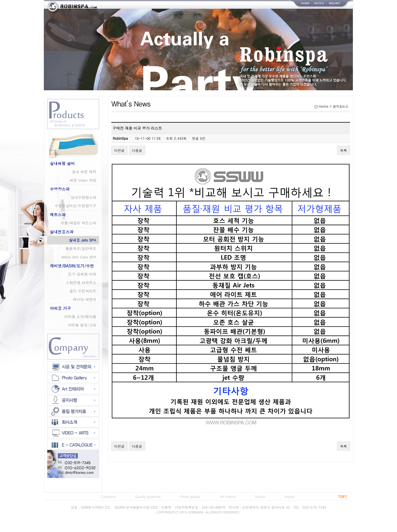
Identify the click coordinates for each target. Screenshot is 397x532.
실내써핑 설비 (63, 163)
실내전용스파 (62, 232)
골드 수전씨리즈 (83, 291)
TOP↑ (343, 496)
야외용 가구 (61, 308)
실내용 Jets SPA (82, 240)
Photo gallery (190, 496)
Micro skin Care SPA (79, 257)
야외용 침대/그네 (82, 325)
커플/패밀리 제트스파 (79, 223)
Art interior (228, 496)
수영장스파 (60, 189)
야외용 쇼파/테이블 (80, 316)
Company (108, 496)
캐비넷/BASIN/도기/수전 (72, 266)
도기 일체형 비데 (82, 274)
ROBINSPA (196, 512)
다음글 (137, 150)
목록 (344, 150)
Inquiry (290, 496)
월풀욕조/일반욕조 (81, 248)
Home (324, 106)
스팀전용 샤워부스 (81, 282)
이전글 (119, 150)
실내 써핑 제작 (84, 172)
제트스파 (58, 215)
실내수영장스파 (84, 197)
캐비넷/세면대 (84, 299)
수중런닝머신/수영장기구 (75, 206)
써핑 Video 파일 (83, 180)
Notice (260, 496)
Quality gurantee (148, 496)
